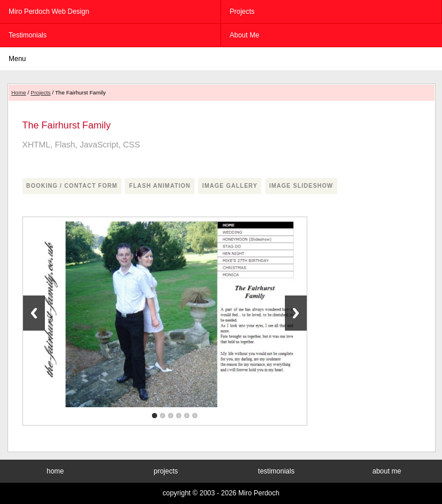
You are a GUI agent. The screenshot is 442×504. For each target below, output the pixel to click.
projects (242, 12)
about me (244, 35)
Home (19, 92)
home (55, 471)
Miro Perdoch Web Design (49, 12)
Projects (41, 92)
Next (296, 313)
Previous (34, 313)
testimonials (28, 35)
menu (17, 59)
